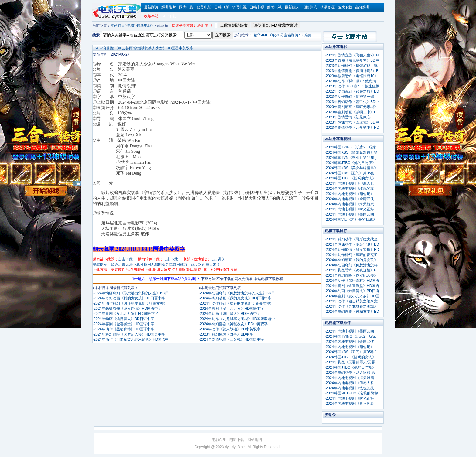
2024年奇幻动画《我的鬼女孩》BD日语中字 (129, 298)
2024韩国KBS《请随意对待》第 (352, 152)
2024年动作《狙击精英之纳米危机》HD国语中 (131, 339)
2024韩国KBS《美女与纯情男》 (352, 168)
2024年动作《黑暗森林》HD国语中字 (124, 329)
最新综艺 (292, 7)
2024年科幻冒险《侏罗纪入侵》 (352, 275)
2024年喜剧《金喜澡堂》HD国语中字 (124, 324)
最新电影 (144, 26)
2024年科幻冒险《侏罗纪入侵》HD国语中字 (129, 334)
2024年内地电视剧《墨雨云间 (350, 214)
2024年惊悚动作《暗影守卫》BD (352, 244)
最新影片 (151, 7)
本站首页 (118, 26)
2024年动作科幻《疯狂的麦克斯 (352, 255)
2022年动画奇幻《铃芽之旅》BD (352, 91)
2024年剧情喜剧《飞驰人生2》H (352, 55)
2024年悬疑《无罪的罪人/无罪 (350, 362)
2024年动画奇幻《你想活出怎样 (352, 265)
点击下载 (125, 259)
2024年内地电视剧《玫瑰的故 (350, 189)
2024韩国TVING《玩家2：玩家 (351, 147)
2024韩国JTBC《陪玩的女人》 (351, 178)
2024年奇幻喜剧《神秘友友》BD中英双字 (234, 324)
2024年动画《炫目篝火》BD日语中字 (124, 319)
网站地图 (255, 440)
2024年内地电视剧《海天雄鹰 (350, 204)
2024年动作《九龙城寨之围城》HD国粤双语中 (237, 319)
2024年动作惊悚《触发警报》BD (352, 250)
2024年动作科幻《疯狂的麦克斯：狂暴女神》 (130, 303)
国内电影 (186, 7)
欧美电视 (274, 7)
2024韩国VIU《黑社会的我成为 (351, 220)
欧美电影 (204, 7)
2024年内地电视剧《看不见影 (350, 404)
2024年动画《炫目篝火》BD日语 (352, 291)
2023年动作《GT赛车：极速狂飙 (352, 86)
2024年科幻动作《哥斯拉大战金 (352, 239)
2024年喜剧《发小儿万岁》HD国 (352, 296)
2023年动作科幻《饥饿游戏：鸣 (352, 66)
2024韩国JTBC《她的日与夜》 (351, 163)
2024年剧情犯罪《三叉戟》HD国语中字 (232, 339)
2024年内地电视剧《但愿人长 (350, 183)
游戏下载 (345, 7)
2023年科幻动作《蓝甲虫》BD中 (352, 102)
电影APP (219, 440)
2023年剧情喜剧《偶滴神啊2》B (352, 71)
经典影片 (169, 7)
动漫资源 (327, 7)
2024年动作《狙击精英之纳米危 (352, 301)
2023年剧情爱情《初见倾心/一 (350, 117)
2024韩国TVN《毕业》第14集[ (350, 158)
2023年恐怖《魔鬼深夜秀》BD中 (352, 60)
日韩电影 (222, 7)
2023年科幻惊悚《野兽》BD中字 (226, 334)
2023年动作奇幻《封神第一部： (352, 97)
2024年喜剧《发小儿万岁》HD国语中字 (126, 314)
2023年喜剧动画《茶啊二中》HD (352, 112)
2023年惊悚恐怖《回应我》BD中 (352, 122)
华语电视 (239, 7)
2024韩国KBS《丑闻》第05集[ (350, 173)
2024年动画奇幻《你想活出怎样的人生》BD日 (131, 293)
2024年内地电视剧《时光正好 (350, 209)
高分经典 (362, 7)
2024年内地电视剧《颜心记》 (350, 194)
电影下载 (237, 440)
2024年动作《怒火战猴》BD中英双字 (230, 329)
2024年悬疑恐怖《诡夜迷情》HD (352, 270)
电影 (131, 26)
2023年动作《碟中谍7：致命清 (351, 81)
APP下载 (169, 16)
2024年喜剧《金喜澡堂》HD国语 (352, 286)
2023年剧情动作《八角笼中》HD (352, 128)
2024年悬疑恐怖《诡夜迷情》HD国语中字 (127, 309)
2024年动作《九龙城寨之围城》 (352, 306)
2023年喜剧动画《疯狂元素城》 (352, 107)
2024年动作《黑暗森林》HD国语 (352, 281)
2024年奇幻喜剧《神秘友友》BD (352, 312)
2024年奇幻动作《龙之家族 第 (350, 373)
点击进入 (218, 259)
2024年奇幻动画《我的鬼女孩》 (352, 260)
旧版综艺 (310, 7)
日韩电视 (257, 7)
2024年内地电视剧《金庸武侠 (350, 199)
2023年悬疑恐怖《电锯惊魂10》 (352, 76)
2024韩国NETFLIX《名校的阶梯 (352, 393)
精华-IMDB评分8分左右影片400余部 (283, 35)
